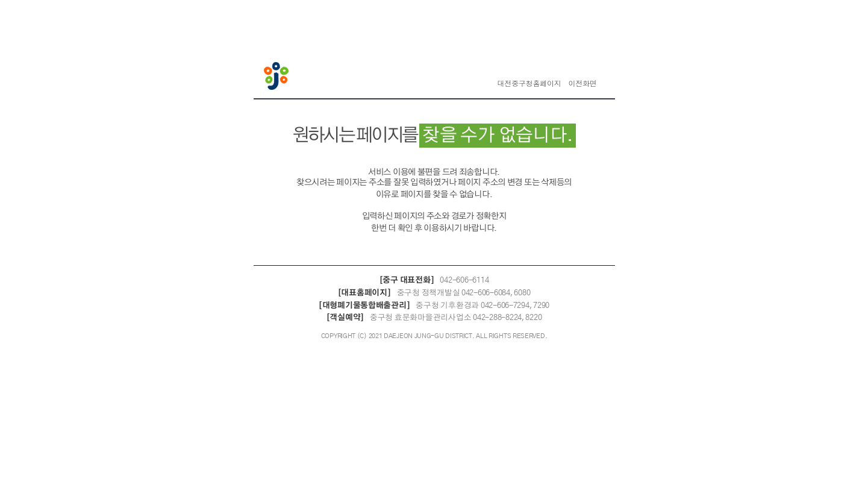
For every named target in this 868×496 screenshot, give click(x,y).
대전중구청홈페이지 (529, 84)
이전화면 (582, 84)
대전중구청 (278, 77)
